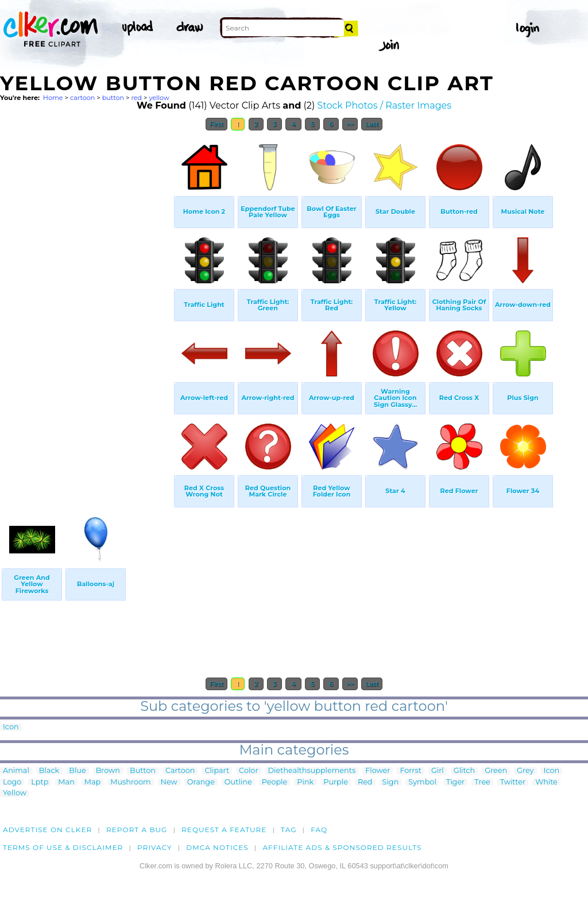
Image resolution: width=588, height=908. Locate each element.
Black (49, 771)
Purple (336, 782)
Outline (238, 782)
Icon (11, 727)
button (113, 98)
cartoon (82, 98)
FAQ (319, 830)
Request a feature (224, 830)
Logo (12, 782)
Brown (108, 771)
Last (372, 124)
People (275, 782)
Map (92, 782)
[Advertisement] (86, 309)
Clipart (217, 771)
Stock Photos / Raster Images (384, 105)
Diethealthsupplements (312, 771)
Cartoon (180, 771)
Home (53, 98)
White (546, 782)
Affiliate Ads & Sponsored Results (342, 847)
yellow (159, 98)
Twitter (513, 782)
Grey (525, 771)
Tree (482, 782)
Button (143, 771)
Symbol (422, 782)
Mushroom (130, 782)
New (169, 782)
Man (66, 782)
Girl (438, 771)
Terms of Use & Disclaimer (63, 847)
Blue (77, 771)
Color (248, 771)
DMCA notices (217, 847)
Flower (378, 771)
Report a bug (137, 830)
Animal (16, 771)
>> (350, 124)
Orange (201, 782)
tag (289, 830)
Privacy (155, 847)
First (217, 124)
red (136, 98)
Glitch (464, 771)
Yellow (15, 793)
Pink (305, 782)
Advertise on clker (47, 830)
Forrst (410, 771)
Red (365, 782)
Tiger (455, 782)
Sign (391, 782)
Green (496, 771)
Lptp (40, 782)
